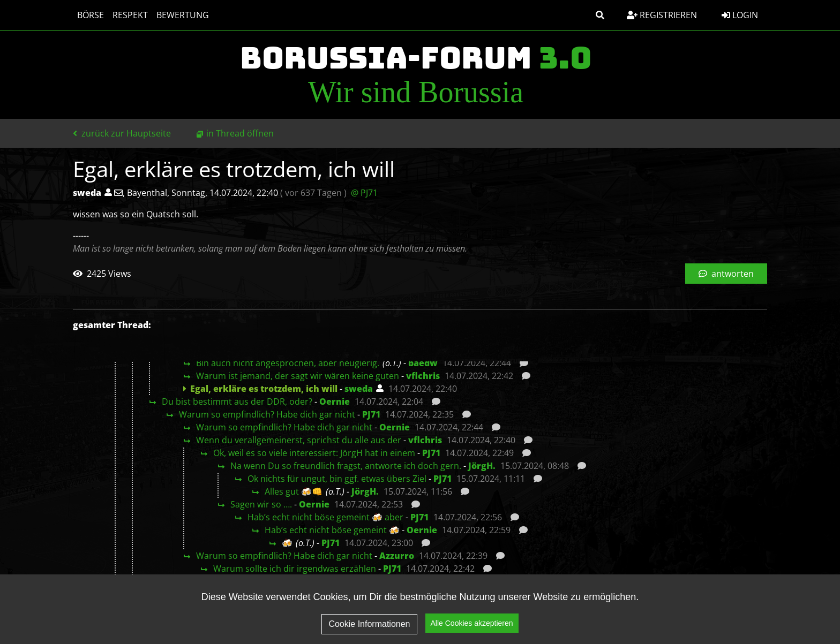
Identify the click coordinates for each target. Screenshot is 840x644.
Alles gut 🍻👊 (294, 491)
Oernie (335, 401)
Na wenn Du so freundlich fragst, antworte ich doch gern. (346, 466)
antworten (726, 274)
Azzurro (397, 556)
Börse (91, 15)
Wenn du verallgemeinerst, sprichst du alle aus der (299, 440)
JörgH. (482, 466)
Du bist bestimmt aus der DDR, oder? (237, 401)
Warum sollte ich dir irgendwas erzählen (295, 569)
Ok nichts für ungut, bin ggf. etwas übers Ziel (337, 479)
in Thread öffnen (240, 133)
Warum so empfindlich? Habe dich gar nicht (267, 414)
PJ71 (371, 414)
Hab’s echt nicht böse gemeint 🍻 (332, 530)
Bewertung (183, 15)
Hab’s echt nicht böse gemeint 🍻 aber (325, 517)
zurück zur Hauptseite (122, 133)
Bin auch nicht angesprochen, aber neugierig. (288, 363)
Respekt (130, 15)
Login (740, 15)
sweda (359, 389)
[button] (600, 15)
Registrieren (662, 15)
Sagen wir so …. (261, 504)
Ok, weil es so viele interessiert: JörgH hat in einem (314, 453)
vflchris (423, 376)
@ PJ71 (364, 193)
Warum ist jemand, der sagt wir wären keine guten (298, 376)
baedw (423, 363)
